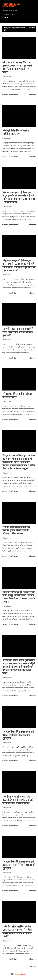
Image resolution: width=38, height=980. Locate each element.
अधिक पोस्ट (32, 967)
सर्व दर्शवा (32, 28)
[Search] (29, 4)
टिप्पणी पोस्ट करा (14, 95)
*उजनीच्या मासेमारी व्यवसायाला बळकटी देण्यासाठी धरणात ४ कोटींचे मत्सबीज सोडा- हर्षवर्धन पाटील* (18, 800)
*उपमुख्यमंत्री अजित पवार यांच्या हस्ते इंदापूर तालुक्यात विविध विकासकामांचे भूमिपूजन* (19, 865)
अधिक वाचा (32, 95)
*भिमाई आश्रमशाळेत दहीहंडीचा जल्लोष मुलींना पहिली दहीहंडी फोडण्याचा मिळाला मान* (16, 530)
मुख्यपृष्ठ (6, 17)
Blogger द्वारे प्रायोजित (19, 974)
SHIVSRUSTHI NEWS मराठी (11, 5)
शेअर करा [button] (5, 95)
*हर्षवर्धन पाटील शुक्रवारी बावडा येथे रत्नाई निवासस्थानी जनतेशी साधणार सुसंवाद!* (18, 332)
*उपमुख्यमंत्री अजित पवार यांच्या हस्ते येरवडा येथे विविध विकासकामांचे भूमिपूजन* (18, 735)
